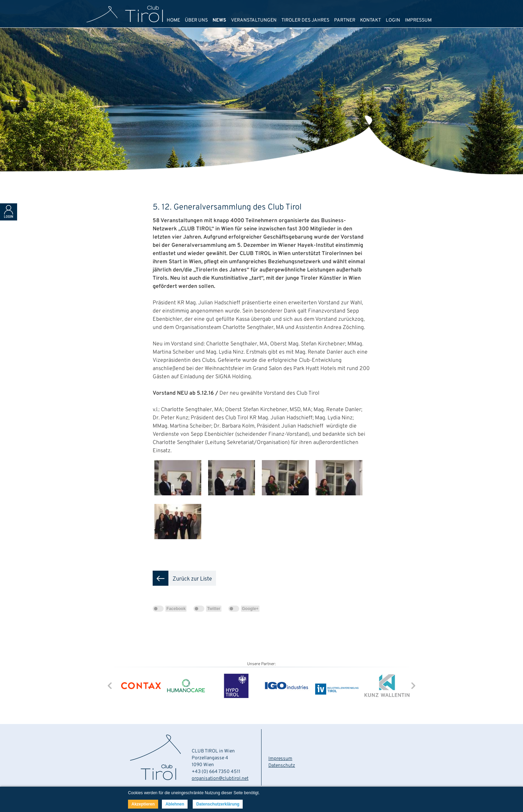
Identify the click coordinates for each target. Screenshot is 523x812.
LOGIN (393, 20)
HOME (173, 20)
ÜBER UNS (196, 20)
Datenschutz (282, 766)
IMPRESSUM (418, 20)
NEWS (219, 20)
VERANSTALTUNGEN (254, 20)
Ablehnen (175, 804)
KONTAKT (371, 20)
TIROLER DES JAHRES (305, 20)
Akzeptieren (143, 804)
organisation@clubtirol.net (220, 779)
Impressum (280, 759)
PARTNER (345, 20)
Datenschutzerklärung (218, 804)
